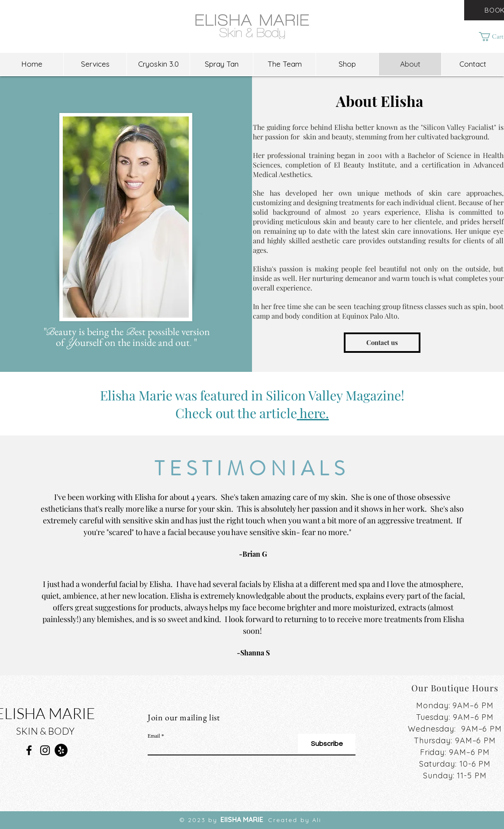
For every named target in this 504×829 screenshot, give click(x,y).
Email (154, 736)
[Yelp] (61, 750)
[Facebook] (29, 750)
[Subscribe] (327, 744)
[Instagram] (45, 750)
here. (314, 413)
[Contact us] (382, 343)
